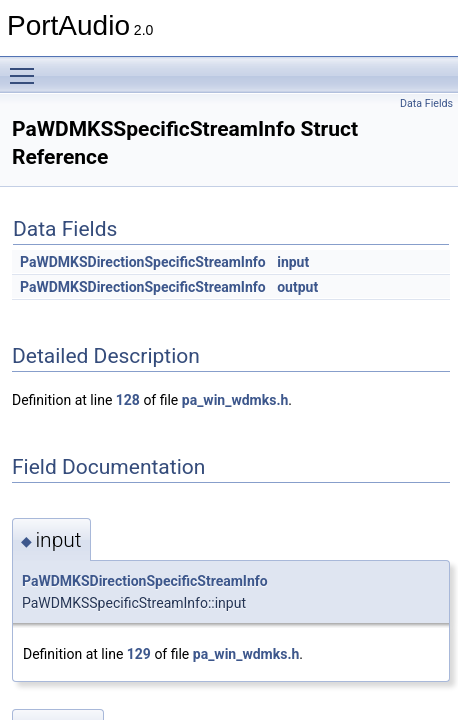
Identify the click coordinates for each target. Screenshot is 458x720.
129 (139, 654)
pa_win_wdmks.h (235, 400)
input (293, 262)
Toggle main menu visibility (27, 67)
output (297, 287)
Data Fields (426, 103)
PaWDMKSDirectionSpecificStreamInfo (143, 262)
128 (128, 400)
